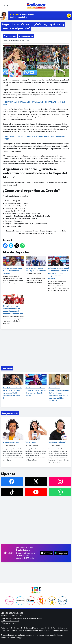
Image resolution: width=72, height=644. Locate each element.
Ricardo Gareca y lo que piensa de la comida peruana (13, 265)
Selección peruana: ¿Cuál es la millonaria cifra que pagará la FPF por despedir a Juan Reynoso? (59, 268)
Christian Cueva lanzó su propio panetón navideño (36, 264)
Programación (10, 413)
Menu (5, 6)
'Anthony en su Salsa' (19, 17)
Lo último (7, 368)
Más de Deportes (27, 36)
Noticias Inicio (11, 36)
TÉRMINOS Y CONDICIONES (12, 616)
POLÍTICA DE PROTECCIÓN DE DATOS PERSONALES (21, 618)
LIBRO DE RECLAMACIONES (12, 613)
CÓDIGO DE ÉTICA (8, 623)
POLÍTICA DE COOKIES (10, 621)
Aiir (20, 638)
